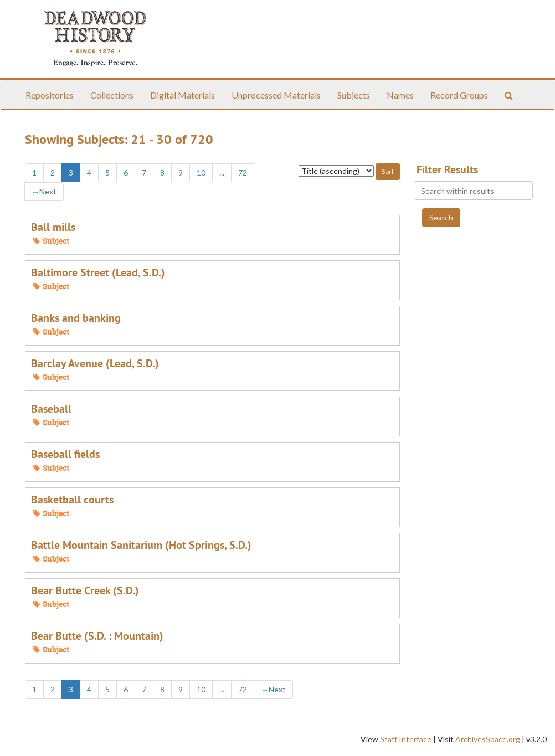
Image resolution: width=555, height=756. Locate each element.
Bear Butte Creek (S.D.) (85, 590)
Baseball (51, 409)
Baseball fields (65, 454)
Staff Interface (406, 739)
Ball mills (53, 227)
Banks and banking (76, 318)
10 (201, 173)
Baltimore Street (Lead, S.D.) (98, 272)
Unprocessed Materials (276, 95)
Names (400, 95)
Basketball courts (72, 500)
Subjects (354, 95)
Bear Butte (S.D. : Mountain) (97, 636)
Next (44, 191)
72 (243, 173)
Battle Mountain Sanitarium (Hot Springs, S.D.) (141, 545)
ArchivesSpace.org (488, 739)
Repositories (50, 95)
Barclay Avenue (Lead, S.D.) (95, 363)
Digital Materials (183, 95)
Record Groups (459, 95)
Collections (112, 95)
